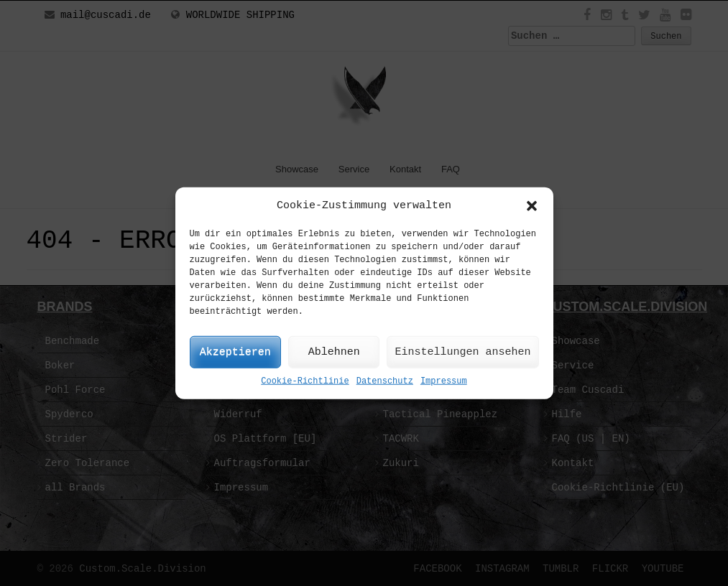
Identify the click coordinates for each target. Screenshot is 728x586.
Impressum (444, 381)
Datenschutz (385, 381)
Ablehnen (334, 352)
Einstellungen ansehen (462, 352)
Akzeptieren (235, 352)
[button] (532, 205)
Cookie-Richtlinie (305, 381)
